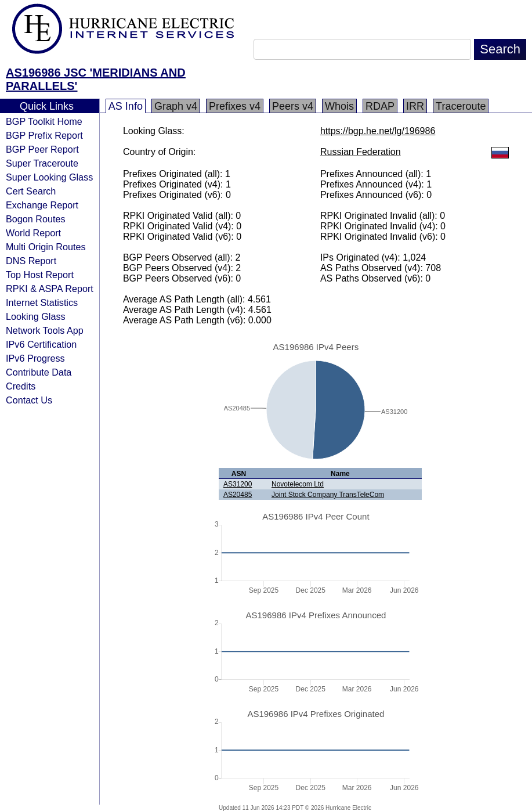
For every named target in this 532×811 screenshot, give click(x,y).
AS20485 (238, 495)
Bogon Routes (36, 219)
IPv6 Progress (35, 358)
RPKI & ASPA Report (50, 289)
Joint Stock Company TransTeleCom (328, 495)
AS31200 (238, 484)
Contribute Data (39, 372)
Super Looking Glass (49, 177)
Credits (21, 386)
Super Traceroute (42, 163)
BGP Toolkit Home (44, 121)
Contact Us (29, 400)
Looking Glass (36, 316)
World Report (33, 233)
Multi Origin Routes (46, 247)
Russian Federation (361, 152)
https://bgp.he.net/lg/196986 (378, 131)
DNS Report (31, 261)
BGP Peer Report (42, 149)
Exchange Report (42, 205)
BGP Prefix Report (44, 135)
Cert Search (31, 191)
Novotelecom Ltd (298, 484)
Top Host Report (40, 275)
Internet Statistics (42, 302)
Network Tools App (45, 330)
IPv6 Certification (41, 344)
